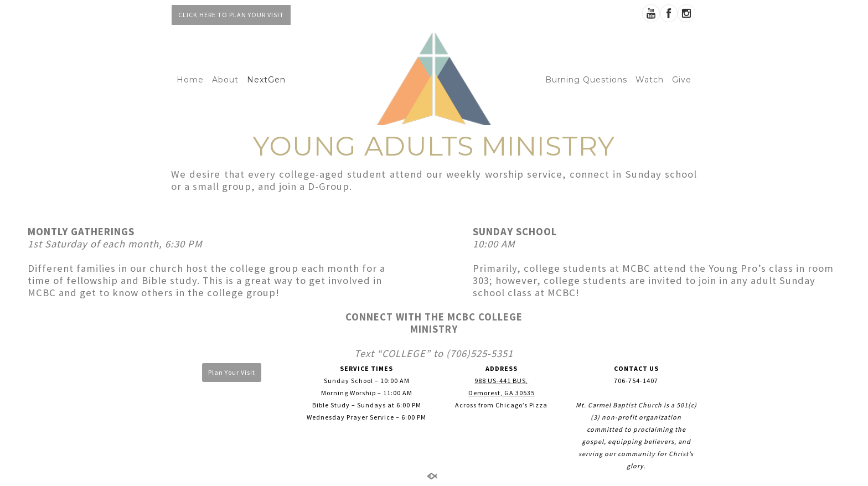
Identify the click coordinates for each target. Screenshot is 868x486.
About (225, 80)
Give (682, 80)
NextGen (266, 80)
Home (190, 80)
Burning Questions (586, 80)
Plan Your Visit (232, 372)
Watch (650, 80)
